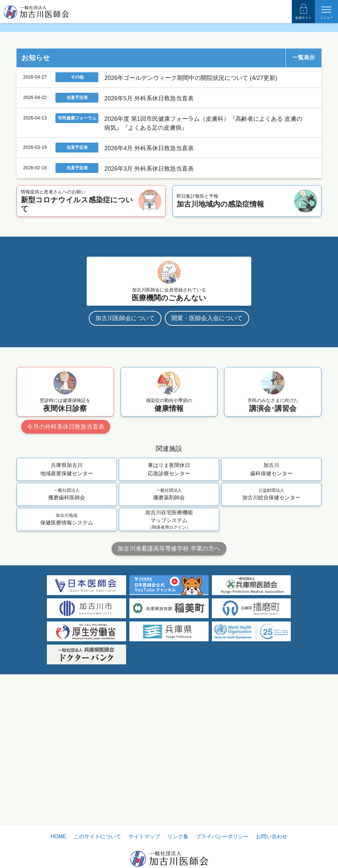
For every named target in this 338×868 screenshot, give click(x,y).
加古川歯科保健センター (271, 581)
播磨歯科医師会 (67, 606)
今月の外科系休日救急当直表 (66, 538)
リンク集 (178, 836)
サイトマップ (144, 836)
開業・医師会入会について (207, 430)
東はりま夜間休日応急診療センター (169, 581)
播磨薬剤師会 (169, 606)
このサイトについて (97, 836)
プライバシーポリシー (222, 836)
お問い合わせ (272, 836)
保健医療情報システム (67, 631)
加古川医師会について (125, 430)
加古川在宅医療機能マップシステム (169, 632)
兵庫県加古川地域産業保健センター (67, 581)
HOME (58, 836)
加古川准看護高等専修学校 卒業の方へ (169, 660)
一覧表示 (304, 169)
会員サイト (303, 12)
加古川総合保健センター (271, 606)
